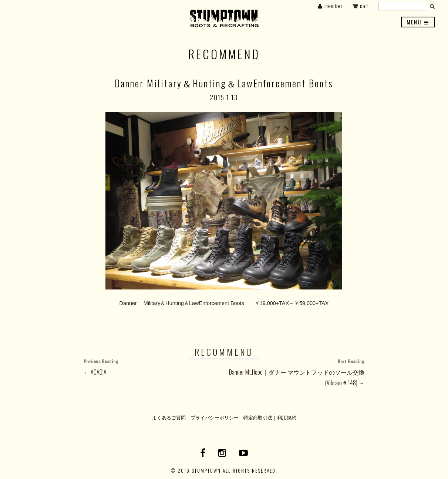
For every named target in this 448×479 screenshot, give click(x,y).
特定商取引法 (258, 417)
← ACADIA (154, 366)
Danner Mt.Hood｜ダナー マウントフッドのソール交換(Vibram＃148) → (294, 372)
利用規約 (287, 417)
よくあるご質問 (169, 417)
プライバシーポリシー (215, 417)
